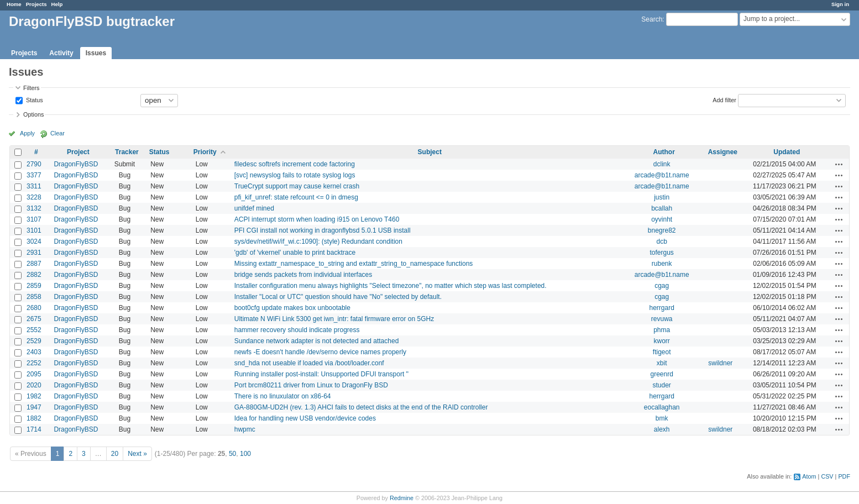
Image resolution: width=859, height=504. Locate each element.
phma (662, 330)
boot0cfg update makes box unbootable (292, 308)
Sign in (840, 4)
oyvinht (662, 219)
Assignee (723, 152)
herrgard (661, 308)
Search (652, 19)
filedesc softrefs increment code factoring (295, 164)
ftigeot (662, 352)
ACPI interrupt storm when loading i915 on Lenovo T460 (317, 219)
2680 (34, 308)
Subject (430, 152)
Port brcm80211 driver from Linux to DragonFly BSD (311, 385)
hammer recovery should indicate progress (297, 330)
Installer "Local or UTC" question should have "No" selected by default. (338, 297)
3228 (34, 197)
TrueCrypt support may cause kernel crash (297, 186)
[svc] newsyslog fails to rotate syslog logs (295, 175)
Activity (61, 53)
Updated (787, 152)
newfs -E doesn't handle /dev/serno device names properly (320, 352)
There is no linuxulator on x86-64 (283, 396)
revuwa (662, 319)
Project (78, 152)
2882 (34, 275)
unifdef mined (254, 208)
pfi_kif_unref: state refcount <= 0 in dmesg (296, 197)
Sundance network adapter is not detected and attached (317, 341)
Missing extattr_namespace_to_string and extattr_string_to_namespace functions (354, 264)
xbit (662, 363)
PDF (844, 476)
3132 (34, 208)
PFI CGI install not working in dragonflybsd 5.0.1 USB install (323, 230)
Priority (205, 152)
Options (33, 114)
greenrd (661, 374)
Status (34, 99)
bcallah (662, 208)
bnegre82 (662, 230)
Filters (31, 88)
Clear (57, 133)
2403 (34, 352)
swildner (720, 363)
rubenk (662, 264)
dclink (662, 164)
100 (245, 454)
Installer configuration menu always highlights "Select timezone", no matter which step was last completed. (391, 286)
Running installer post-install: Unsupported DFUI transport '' (321, 374)
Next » (137, 454)
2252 (34, 363)
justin (662, 197)
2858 (34, 297)
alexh (662, 429)
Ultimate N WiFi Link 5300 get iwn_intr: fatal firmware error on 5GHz (334, 319)
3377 (34, 175)
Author (664, 152)
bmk (662, 418)
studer (661, 385)
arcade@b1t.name (662, 175)
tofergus (661, 253)
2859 (34, 286)
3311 (34, 186)
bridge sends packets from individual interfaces (303, 275)
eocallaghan (662, 407)
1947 (34, 407)
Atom (809, 476)
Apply (27, 133)
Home (14, 4)
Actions (839, 164)
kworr (662, 341)
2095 (34, 374)
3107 (34, 219)
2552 (34, 330)
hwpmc (245, 429)
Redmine (402, 498)
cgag (662, 286)
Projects (36, 4)
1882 (34, 418)
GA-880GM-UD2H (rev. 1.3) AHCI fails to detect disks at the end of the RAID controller (361, 407)
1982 (34, 396)
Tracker (127, 152)
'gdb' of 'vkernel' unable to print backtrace (295, 253)
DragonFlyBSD (76, 164)
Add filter (724, 99)
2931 (34, 253)
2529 (34, 341)
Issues (96, 53)
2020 (34, 385)
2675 (34, 319)
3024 (34, 242)
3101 (34, 230)
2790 (34, 164)
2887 (34, 264)
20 (115, 454)
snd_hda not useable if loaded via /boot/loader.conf (309, 363)
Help (57, 4)
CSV (827, 476)
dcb (661, 242)
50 (232, 454)
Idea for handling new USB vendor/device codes (305, 418)
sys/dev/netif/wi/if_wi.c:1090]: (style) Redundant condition (318, 242)
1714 (34, 429)
